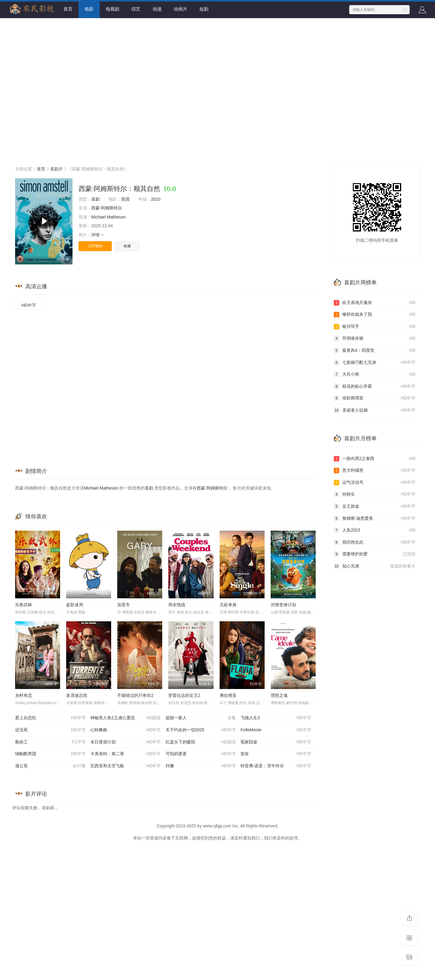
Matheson (116, 217)
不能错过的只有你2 (135, 695)
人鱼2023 (375, 530)
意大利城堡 (375, 471)
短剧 (204, 9)
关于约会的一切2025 (201, 730)
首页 (68, 9)
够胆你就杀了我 (375, 315)
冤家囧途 (276, 742)
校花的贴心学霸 (375, 387)
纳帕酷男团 (50, 754)
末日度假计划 (126, 742)
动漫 (157, 9)
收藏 (127, 246)
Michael (98, 217)
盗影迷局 (75, 605)
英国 (125, 199)
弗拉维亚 (228, 695)
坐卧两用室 (375, 398)
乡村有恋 (24, 695)
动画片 (180, 9)
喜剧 (95, 199)
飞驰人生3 (276, 718)
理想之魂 (279, 695)
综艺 (136, 9)
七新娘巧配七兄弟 (375, 363)
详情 (98, 235)
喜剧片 (56, 169)
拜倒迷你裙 (375, 338)
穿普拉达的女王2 (184, 695)
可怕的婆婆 (201, 754)
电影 (89, 9)
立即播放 (95, 246)
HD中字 (29, 305)
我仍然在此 (375, 542)
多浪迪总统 (77, 695)
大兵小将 (375, 374)
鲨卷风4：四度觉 (375, 351)
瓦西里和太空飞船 (126, 766)
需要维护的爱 (375, 554)
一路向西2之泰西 (375, 459)
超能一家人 (201, 718)
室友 (276, 754)
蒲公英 (50, 766)
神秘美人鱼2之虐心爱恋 (126, 718)
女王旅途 (375, 506)
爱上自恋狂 (50, 718)
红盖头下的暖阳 (201, 742)
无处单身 (228, 605)
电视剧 (113, 9)
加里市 (124, 605)
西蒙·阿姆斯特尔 (107, 208)
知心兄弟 (375, 566)
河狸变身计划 (283, 605)
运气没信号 (375, 483)
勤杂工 (50, 742)
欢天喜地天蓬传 (375, 303)
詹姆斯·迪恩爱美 (375, 519)
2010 (156, 199)
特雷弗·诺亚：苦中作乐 (276, 766)
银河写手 (375, 327)
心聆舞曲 (126, 730)
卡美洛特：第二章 (126, 754)
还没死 (50, 730)
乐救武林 (24, 605)
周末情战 (177, 605)
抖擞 (201, 766)
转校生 (375, 494)
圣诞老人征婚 (375, 410)
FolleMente (276, 730)
